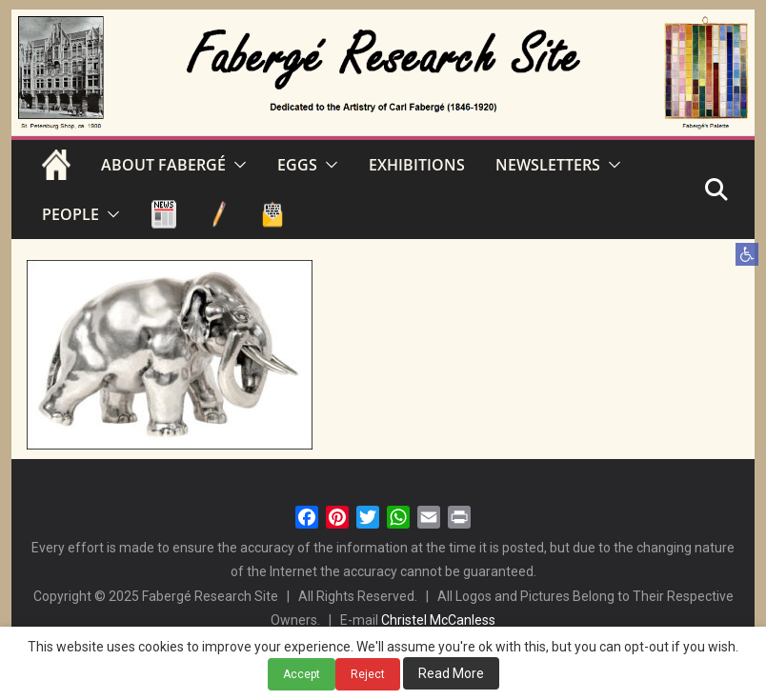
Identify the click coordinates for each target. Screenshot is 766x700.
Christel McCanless (438, 620)
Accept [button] (302, 674)
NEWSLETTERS (548, 165)
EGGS (297, 165)
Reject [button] (368, 674)
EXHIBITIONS (417, 165)
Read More (451, 673)
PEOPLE (71, 214)
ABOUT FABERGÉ (163, 165)
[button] (747, 254)
